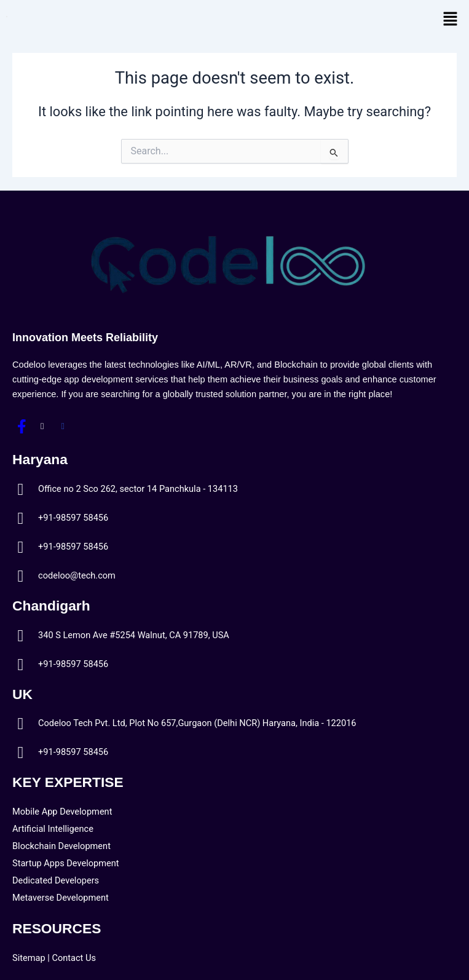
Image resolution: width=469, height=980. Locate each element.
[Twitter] (42, 426)
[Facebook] (22, 426)
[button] (451, 20)
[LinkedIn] (63, 426)
